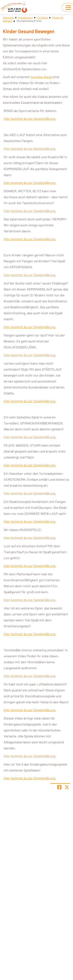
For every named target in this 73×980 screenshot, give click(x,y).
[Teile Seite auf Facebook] (59, 787)
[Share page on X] (67, 787)
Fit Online (42, 17)
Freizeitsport (25, 17)
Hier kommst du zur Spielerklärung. (30, 118)
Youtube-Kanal (41, 77)
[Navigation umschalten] (68, 8)
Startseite (8, 17)
